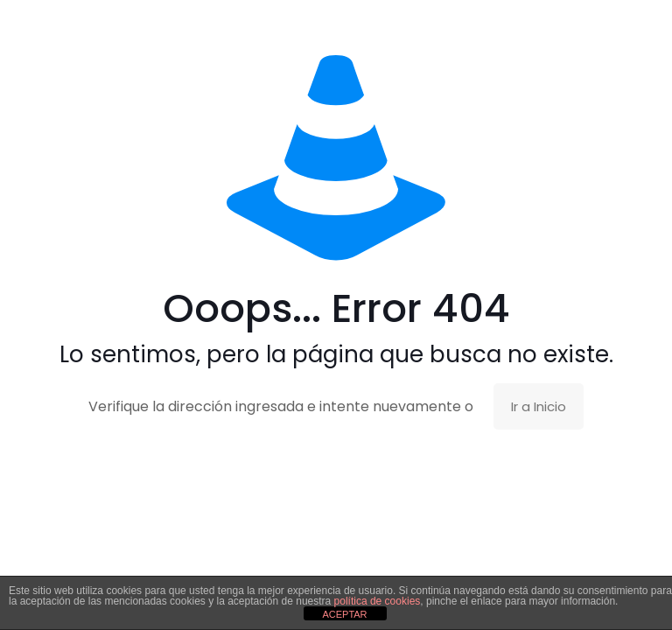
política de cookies (378, 601)
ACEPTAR (344, 614)
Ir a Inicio (539, 406)
